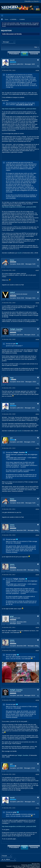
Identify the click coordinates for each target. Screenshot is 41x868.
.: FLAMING (22, 19)
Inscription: (13, 64)
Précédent (14, 54)
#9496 (37, 71)
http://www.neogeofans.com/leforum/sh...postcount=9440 (19, 826)
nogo (12, 378)
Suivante (34, 54)
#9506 (37, 628)
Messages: (28, 64)
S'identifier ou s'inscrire (32, 1)
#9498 (37, 303)
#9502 (37, 448)
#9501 (37, 414)
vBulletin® (30, 865)
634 (24, 54)
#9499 (37, 340)
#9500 (37, 388)
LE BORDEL (13, 19)
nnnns (12, 525)
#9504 (37, 535)
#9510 (37, 808)
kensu (12, 260)
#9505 (37, 575)
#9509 (37, 775)
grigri (12, 616)
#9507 (37, 651)
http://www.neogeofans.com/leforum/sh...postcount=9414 (19, 109)
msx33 (12, 60)
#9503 (37, 509)
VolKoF (12, 292)
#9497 (37, 270)
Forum (6, 19)
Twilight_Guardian (16, 329)
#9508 (37, 700)
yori (11, 438)
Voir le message (17, 344)
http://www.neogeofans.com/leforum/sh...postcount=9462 (19, 207)
